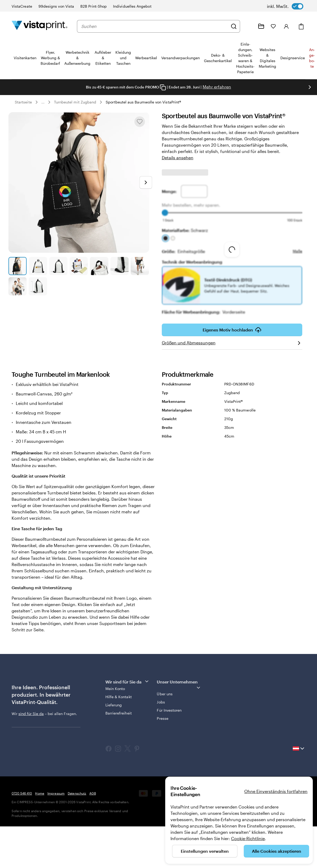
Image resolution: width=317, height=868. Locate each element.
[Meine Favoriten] (273, 26)
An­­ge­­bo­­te (312, 58)
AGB (92, 793)
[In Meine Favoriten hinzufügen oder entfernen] (140, 122)
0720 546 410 (22, 793)
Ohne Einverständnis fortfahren (276, 791)
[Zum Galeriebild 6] (120, 266)
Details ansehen (178, 158)
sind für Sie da (31, 714)
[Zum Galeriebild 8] (18, 286)
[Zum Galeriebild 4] (79, 266)
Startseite (23, 102)
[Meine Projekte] (261, 26)
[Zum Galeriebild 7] (140, 266)
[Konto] (286, 26)
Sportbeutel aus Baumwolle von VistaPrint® (143, 102)
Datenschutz (77, 793)
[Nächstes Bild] (310, 87)
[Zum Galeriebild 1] (18, 266)
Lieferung (114, 705)
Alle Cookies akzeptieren (277, 851)
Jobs (161, 702)
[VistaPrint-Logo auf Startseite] (40, 26)
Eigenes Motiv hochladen (232, 331)
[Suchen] (234, 26)
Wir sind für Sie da (127, 681)
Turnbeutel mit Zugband (75, 102)
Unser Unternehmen (179, 685)
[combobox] (155, 26)
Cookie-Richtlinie (248, 838)
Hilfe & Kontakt (119, 697)
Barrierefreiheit (119, 713)
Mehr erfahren (217, 87)
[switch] (285, 6)
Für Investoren (169, 710)
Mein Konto (115, 689)
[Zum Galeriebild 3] (58, 266)
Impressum (56, 793)
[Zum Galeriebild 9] (38, 286)
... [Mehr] (43, 102)
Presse (162, 718)
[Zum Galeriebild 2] (38, 266)
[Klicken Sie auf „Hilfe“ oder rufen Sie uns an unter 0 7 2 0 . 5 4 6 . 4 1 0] (248, 26)
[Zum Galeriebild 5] (99, 266)
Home (40, 793)
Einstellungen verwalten (205, 851)
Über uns (165, 694)
